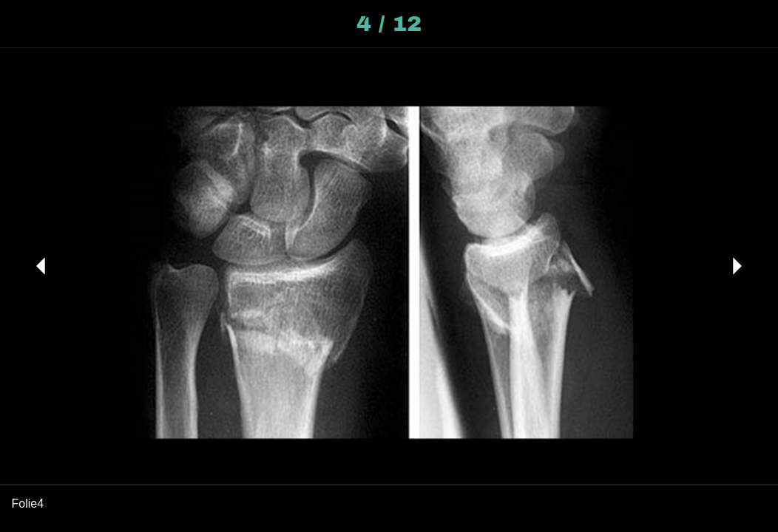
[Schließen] (24, 24)
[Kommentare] (754, 24)
